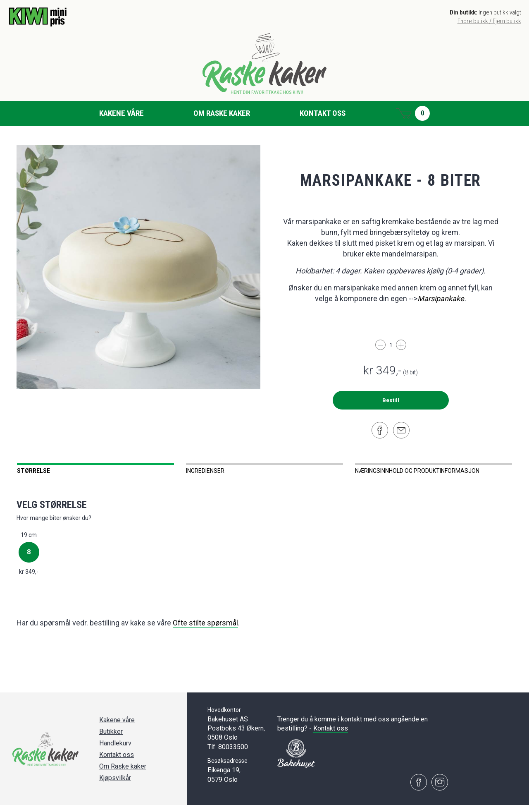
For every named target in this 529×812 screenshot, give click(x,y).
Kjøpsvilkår (115, 785)
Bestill (391, 400)
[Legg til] (401, 345)
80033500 (233, 754)
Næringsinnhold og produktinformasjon (417, 471)
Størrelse (33, 471)
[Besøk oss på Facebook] (419, 789)
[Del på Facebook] (380, 430)
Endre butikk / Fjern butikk (489, 21)
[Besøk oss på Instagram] (440, 789)
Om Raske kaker (222, 113)
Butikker (111, 739)
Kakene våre (122, 113)
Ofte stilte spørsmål (205, 630)
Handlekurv (115, 750)
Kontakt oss (323, 113)
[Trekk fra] (380, 345)
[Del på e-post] (401, 430)
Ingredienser (205, 471)
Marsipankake (441, 298)
